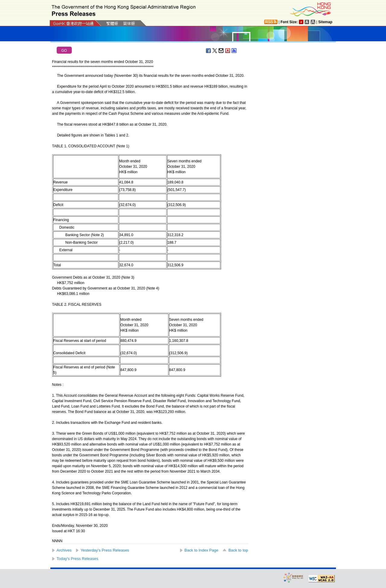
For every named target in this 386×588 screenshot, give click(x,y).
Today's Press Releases (78, 559)
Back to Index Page (202, 550)
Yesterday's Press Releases (105, 550)
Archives (64, 550)
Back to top (238, 550)
